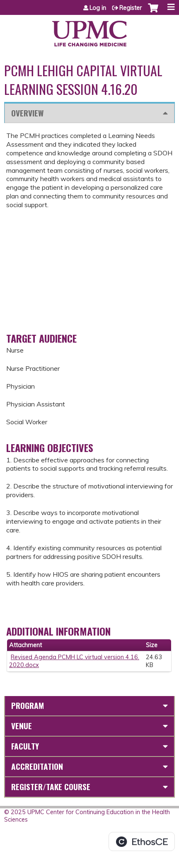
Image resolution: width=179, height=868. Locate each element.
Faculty (25, 746)
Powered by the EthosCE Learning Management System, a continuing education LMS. (142, 841)
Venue (22, 726)
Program (28, 705)
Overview (27, 113)
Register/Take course (51, 787)
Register (131, 8)
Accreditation (37, 766)
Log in (98, 8)
